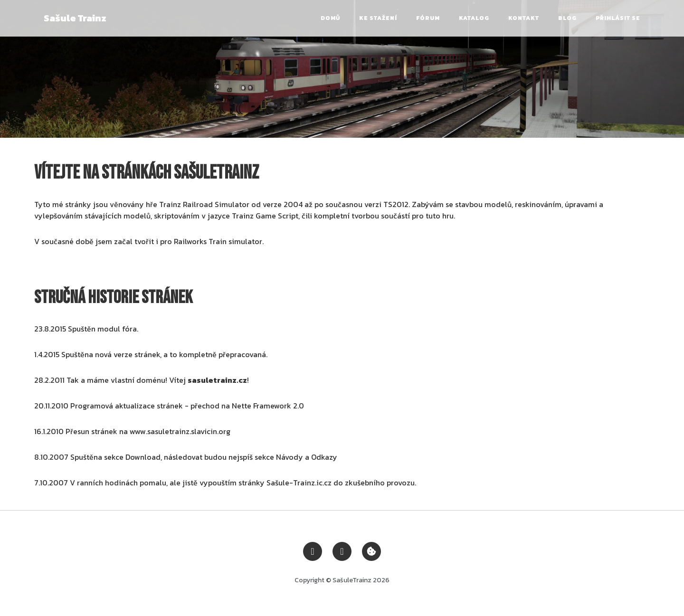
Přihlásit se (618, 18)
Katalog (474, 18)
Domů (330, 18)
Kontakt (524, 18)
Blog (567, 18)
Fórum (428, 18)
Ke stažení (378, 18)
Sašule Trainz (75, 18)
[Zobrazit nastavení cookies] (371, 550)
